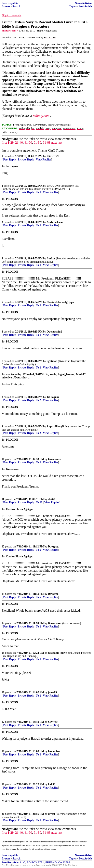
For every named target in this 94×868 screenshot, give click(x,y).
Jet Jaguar (53, 397)
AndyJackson (55, 222)
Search (16, 6)
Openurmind (54, 332)
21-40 (19, 142)
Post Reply (10, 160)
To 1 (38, 192)
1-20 (11, 142)
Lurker (51, 258)
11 (3, 499)
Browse (6, 6)
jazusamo (54, 653)
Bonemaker (55, 623)
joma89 (52, 692)
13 (3, 594)
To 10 (39, 502)
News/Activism (84, 3)
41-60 (28, 142)
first (4, 142)
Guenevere (54, 459)
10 (3, 459)
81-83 (47, 142)
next (54, 142)
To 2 (38, 400)
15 (3, 653)
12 (3, 547)
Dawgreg (53, 547)
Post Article (85, 6)
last (60, 142)
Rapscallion (54, 426)
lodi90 (52, 784)
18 (3, 751)
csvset (52, 814)
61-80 (37, 142)
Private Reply (26, 160)
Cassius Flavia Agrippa (60, 302)
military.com (41, 116)
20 (3, 814)
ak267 (51, 499)
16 (3, 692)
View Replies (44, 160)
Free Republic (10, 3)
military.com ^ (10, 31)
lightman (52, 361)
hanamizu (54, 751)
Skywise (53, 722)
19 (3, 784)
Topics (73, 6)
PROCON (53, 156)
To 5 (38, 550)
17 (3, 722)
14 (3, 623)
